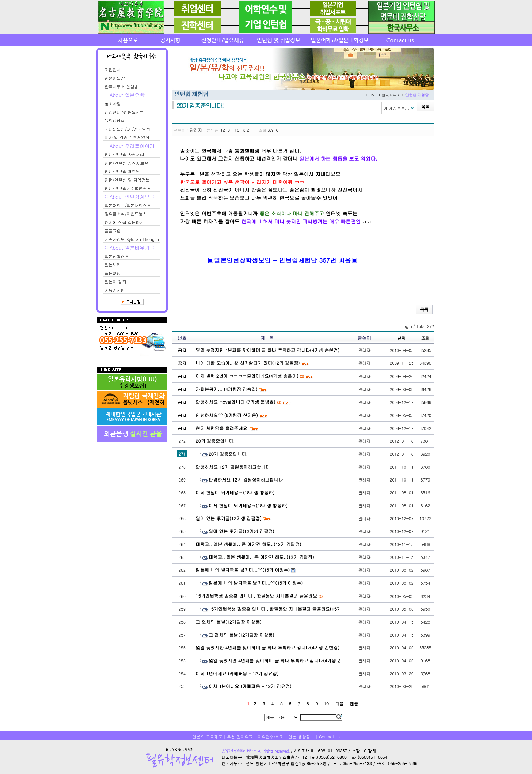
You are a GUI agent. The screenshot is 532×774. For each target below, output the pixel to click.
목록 (425, 107)
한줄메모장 (115, 78)
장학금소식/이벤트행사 (126, 214)
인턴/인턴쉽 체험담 (122, 171)
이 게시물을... (396, 108)
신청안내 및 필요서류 (124, 112)
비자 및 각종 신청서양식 (127, 137)
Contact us (329, 737)
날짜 (402, 338)
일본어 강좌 (115, 281)
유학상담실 (115, 120)
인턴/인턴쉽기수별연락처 (128, 188)
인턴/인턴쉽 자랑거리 (124, 154)
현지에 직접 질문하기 (124, 222)
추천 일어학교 (240, 737)
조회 (425, 338)
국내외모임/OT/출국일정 (127, 129)
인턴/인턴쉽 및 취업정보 (127, 180)
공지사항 (113, 103)
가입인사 (113, 69)
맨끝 (354, 704)
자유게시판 (115, 290)
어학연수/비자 (271, 737)
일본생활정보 (117, 256)
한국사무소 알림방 (121, 86)
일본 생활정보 (301, 737)
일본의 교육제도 (207, 737)
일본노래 (113, 265)
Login (407, 326)
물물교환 (113, 231)
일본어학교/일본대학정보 (128, 205)
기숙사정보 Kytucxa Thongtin (132, 239)
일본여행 (113, 273)
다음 (339, 704)
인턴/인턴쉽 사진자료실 (126, 163)
